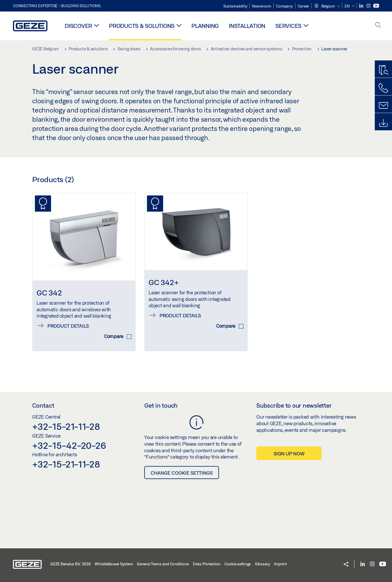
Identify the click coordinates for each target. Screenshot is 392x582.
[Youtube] (376, 6)
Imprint (280, 564)
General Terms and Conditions (163, 564)
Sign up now (289, 454)
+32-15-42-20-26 (69, 445)
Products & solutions (142, 26)
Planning (205, 26)
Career (303, 6)
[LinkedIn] (362, 6)
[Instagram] (369, 6)
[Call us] (383, 88)
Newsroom (262, 6)
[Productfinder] (383, 70)
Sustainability (235, 6)
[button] (327, 6)
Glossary (263, 564)
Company (284, 6)
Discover (78, 26)
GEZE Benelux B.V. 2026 (71, 564)
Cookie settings (238, 564)
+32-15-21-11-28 (66, 426)
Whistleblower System (114, 564)
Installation (247, 26)
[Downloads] (383, 123)
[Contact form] (383, 106)
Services (288, 26)
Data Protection (207, 564)
